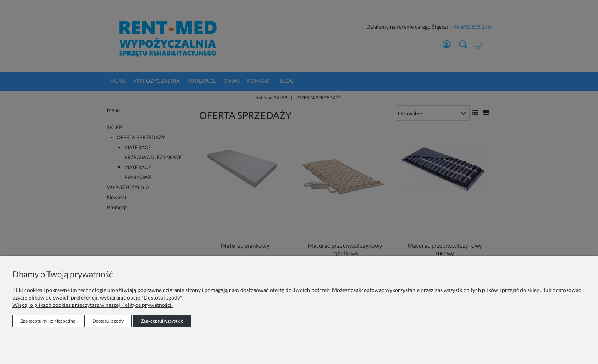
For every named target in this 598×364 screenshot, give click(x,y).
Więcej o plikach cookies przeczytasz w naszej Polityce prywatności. (93, 305)
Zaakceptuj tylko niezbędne (48, 321)
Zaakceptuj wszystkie (162, 321)
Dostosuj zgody (108, 321)
